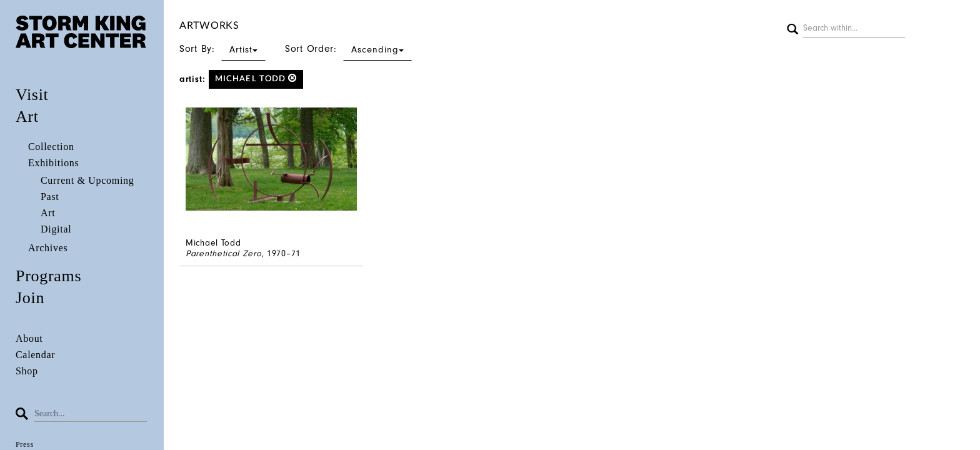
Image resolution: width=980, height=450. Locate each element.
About (29, 338)
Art (27, 117)
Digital (56, 229)
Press (25, 444)
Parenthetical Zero (224, 253)
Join (30, 298)
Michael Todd (256, 78)
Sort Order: (348, 49)
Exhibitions (53, 163)
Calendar (35, 355)
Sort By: (222, 49)
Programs (48, 276)
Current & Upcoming (87, 180)
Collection (51, 147)
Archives (48, 248)
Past (50, 197)
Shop (27, 371)
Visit (32, 95)
